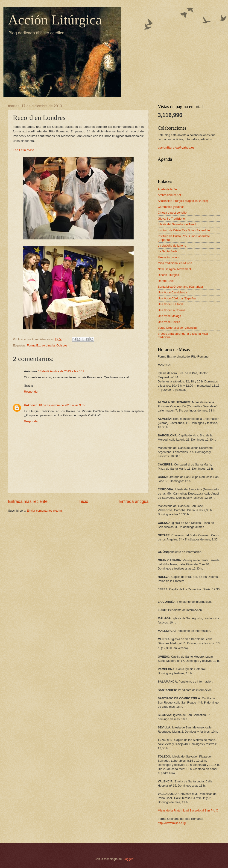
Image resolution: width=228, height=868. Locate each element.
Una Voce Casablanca (172, 292)
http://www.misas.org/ (172, 823)
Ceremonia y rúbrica (171, 207)
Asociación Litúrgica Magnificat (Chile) (183, 201)
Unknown (31, 405)
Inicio (83, 501)
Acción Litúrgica (55, 20)
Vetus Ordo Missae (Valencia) (177, 328)
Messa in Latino (168, 257)
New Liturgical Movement (174, 269)
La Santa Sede (168, 251)
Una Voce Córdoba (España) (177, 298)
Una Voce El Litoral (170, 304)
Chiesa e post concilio (172, 213)
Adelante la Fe (167, 189)
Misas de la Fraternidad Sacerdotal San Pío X (188, 810)
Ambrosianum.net (169, 195)
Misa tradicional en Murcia (175, 263)
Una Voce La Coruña (172, 310)
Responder (31, 392)
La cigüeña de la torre (172, 246)
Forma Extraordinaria (41, 345)
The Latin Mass (23, 150)
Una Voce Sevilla (169, 322)
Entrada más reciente (28, 501)
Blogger (128, 859)
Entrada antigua (134, 501)
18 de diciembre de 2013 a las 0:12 (61, 371)
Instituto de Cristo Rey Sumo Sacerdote (184, 230)
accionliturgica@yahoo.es (176, 148)
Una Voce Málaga (170, 316)
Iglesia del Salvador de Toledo (178, 224)
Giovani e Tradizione (171, 219)
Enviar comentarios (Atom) (44, 511)
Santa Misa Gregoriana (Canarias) (180, 287)
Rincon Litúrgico (168, 275)
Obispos (62, 345)
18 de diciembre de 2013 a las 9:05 (62, 405)
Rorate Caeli (166, 281)
